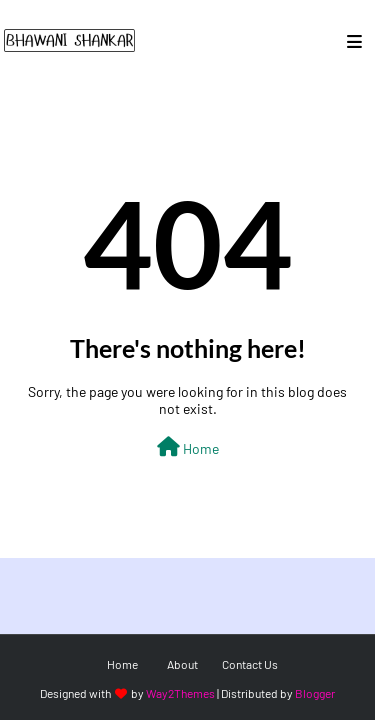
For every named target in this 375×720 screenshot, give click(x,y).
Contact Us (250, 664)
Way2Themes (180, 693)
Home (188, 447)
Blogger (315, 693)
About (182, 664)
